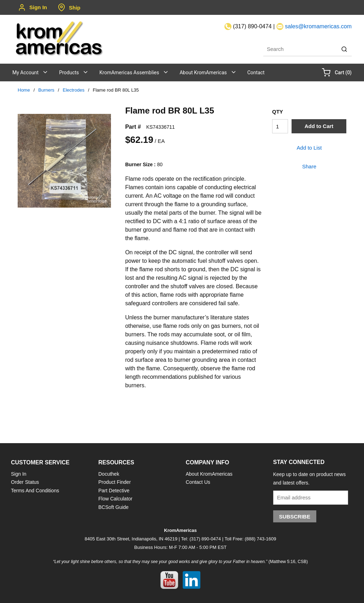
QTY (278, 112)
